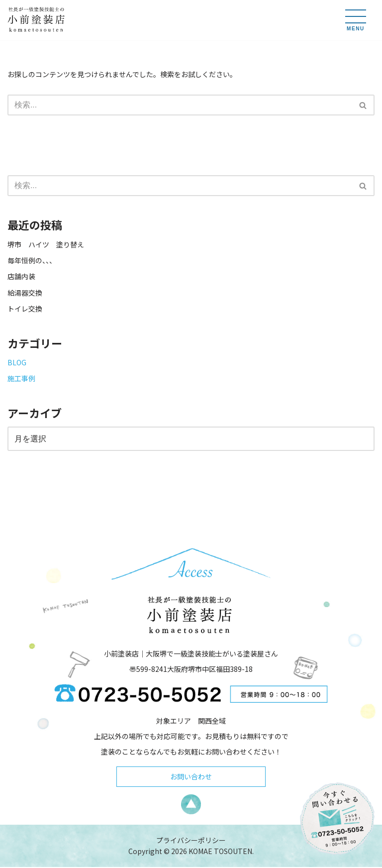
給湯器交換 (25, 293)
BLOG (17, 362)
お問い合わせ (191, 777)
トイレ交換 (25, 309)
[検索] (180, 105)
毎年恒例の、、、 (32, 260)
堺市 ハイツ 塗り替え (49, 244)
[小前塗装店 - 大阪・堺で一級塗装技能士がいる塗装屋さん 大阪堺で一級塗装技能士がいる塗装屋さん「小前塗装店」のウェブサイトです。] (37, 20)
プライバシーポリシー (191, 841)
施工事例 (21, 378)
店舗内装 (21, 276)
